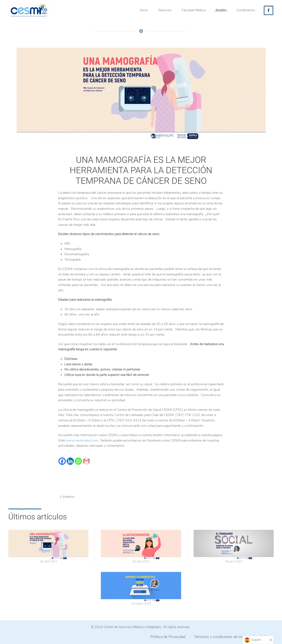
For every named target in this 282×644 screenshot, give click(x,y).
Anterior (67, 497)
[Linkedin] (70, 461)
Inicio (144, 10)
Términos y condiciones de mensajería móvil (230, 637)
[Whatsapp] (78, 461)
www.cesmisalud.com (82, 440)
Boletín (221, 10)
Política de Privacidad (168, 637)
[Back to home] (30, 10)
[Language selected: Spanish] (258, 640)
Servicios (165, 10)
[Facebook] (62, 461)
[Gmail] (86, 461)
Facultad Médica (194, 10)
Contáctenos (246, 10)
